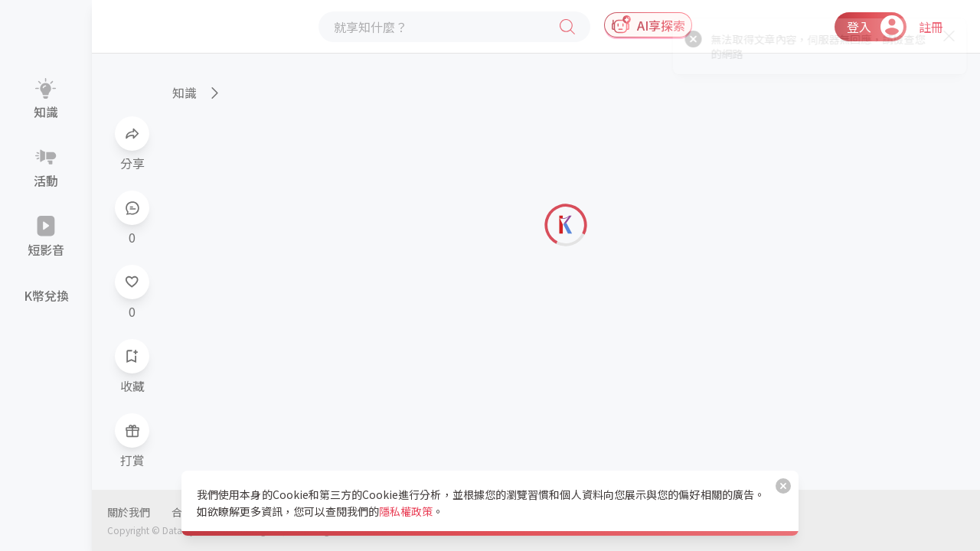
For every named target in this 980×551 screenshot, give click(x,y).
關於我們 (129, 512)
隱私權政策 (406, 511)
